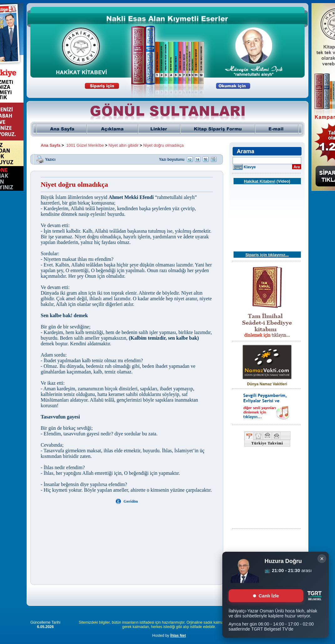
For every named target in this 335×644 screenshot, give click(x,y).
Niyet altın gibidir (124, 145)
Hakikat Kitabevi (260, 181)
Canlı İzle (266, 596)
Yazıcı (50, 159)
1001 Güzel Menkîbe (85, 145)
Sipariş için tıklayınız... (267, 255)
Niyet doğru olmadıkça (163, 145)
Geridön (131, 501)
